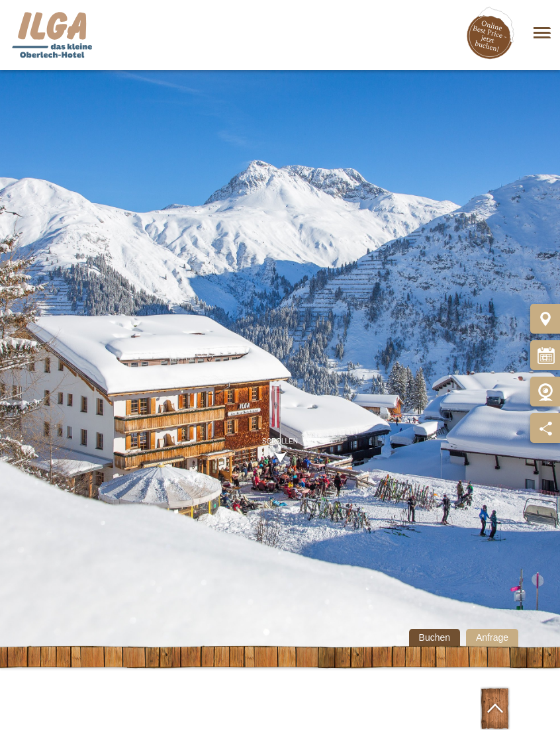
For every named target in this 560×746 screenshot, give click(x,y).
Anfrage (492, 637)
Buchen (435, 637)
